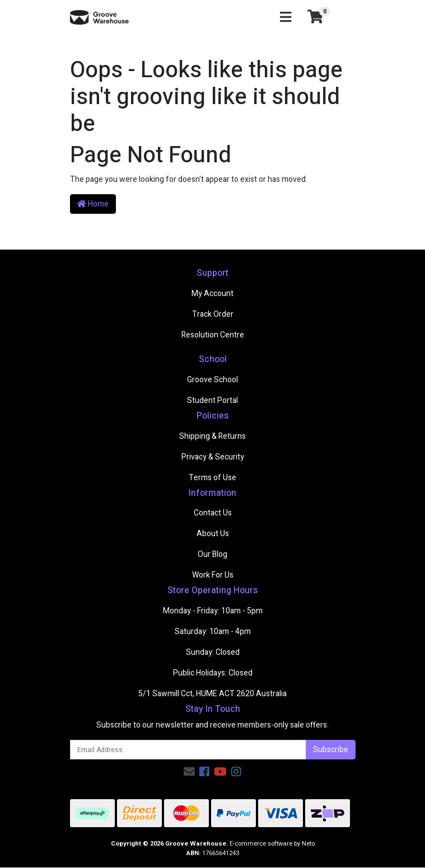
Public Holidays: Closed (213, 673)
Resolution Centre (213, 335)
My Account (212, 294)
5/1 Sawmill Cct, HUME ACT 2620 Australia (212, 694)
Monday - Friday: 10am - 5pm (213, 611)
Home (93, 204)
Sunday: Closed (213, 652)
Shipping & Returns (212, 436)
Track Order (213, 314)
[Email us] (189, 772)
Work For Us (213, 575)
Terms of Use (212, 478)
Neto (308, 844)
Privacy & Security (213, 457)
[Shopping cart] (315, 17)
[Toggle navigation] (286, 18)
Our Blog (212, 554)
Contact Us (213, 513)
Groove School (212, 380)
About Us (213, 534)
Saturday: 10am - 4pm (213, 632)
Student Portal (212, 400)
